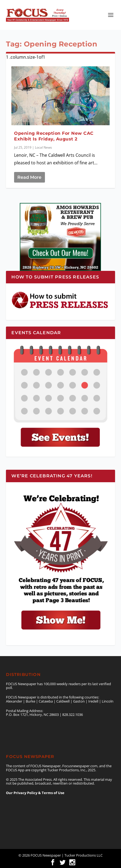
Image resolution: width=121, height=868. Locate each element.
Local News (43, 147)
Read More (29, 177)
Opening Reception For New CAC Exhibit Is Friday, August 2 (54, 136)
